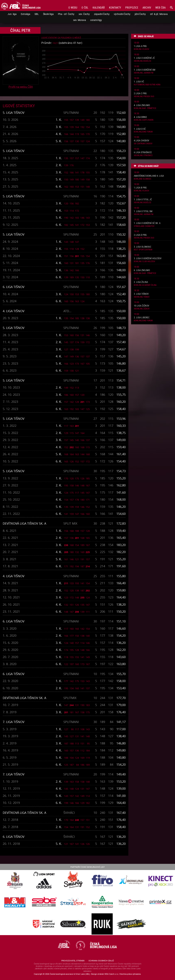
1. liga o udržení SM (145, 70)
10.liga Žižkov (142, 306)
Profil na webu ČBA (21, 87)
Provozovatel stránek (73, 961)
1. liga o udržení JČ (144, 58)
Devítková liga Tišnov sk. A (24, 523)
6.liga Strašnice (143, 152)
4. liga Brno (140, 117)
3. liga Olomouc (143, 247)
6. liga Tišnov (14, 287)
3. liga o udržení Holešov (148, 258)
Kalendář (99, 8)
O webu (73, 8)
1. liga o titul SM (143, 211)
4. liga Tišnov (14, 311)
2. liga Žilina (141, 282)
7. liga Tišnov (14, 722)
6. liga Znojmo (142, 270)
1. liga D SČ (140, 129)
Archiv (147, 8)
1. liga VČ (139, 82)
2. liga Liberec (142, 318)
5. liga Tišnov (14, 113)
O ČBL (85, 8)
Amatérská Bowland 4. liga (149, 176)
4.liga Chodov (142, 141)
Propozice (132, 8)
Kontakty (115, 8)
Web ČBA (160, 8)
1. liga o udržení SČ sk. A (147, 223)
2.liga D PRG (140, 235)
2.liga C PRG (140, 93)
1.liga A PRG (140, 46)
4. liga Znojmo (142, 105)
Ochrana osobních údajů (101, 961)
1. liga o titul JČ (143, 200)
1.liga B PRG (140, 188)
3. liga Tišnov (141, 294)
